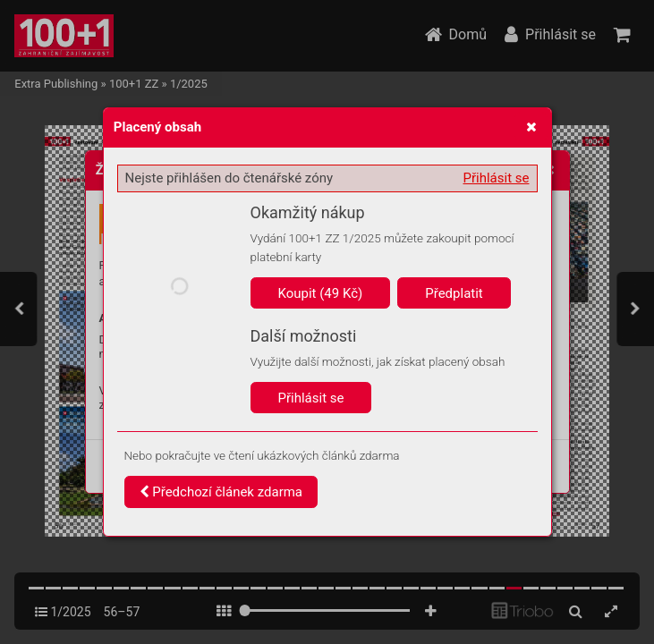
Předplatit (454, 293)
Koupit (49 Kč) (321, 293)
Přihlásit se (497, 178)
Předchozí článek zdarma (221, 492)
